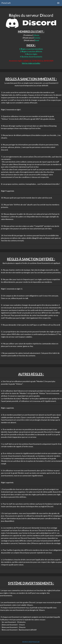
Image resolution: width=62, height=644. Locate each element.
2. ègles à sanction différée (31, 51)
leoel (37, 40)
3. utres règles (31, 54)
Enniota (37, 38)
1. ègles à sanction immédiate (31, 49)
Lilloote (36, 35)
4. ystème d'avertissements (31, 57)
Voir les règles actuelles (31, 63)
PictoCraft (6, 3)
